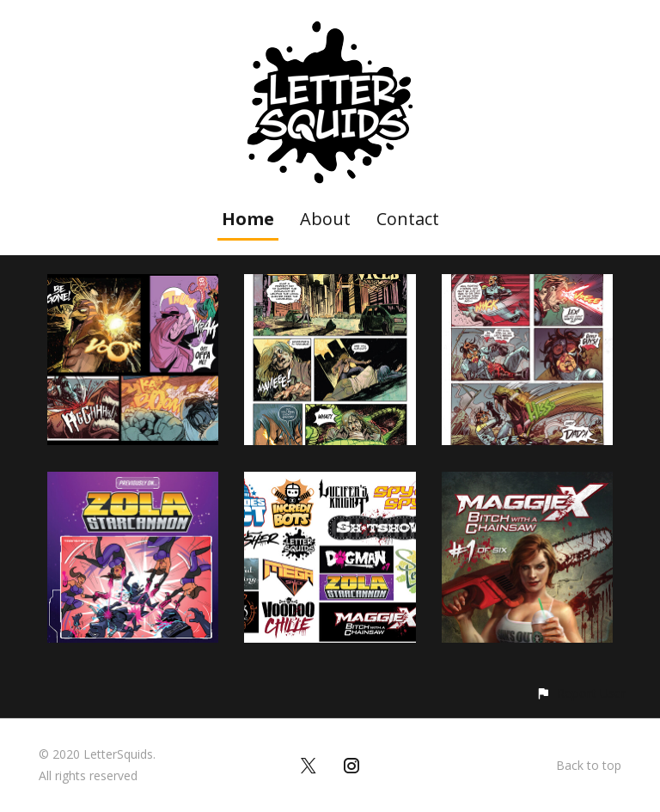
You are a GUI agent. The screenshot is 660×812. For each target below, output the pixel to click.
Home (248, 219)
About (325, 219)
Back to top (589, 765)
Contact (408, 219)
